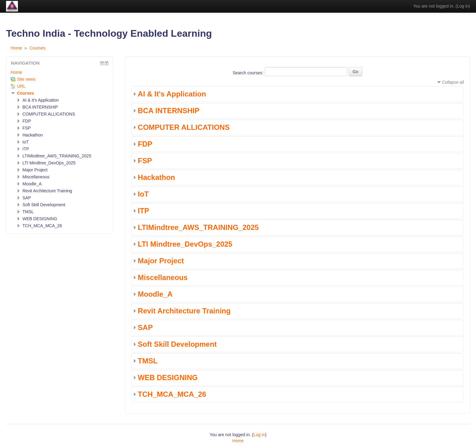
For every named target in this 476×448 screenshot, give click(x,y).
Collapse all (453, 82)
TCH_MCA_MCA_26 (172, 394)
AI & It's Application (172, 94)
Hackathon (156, 177)
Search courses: (249, 73)
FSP (145, 161)
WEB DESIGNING (168, 377)
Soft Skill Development (177, 344)
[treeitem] (60, 72)
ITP (143, 211)
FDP (145, 144)
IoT (143, 194)
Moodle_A (155, 294)
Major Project (161, 261)
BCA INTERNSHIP (169, 111)
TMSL (148, 361)
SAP (145, 327)
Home (16, 72)
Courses (25, 93)
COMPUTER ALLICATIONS (184, 127)
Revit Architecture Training (184, 311)
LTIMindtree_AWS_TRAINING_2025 (198, 227)
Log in (463, 6)
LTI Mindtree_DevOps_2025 (185, 244)
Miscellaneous (163, 277)
